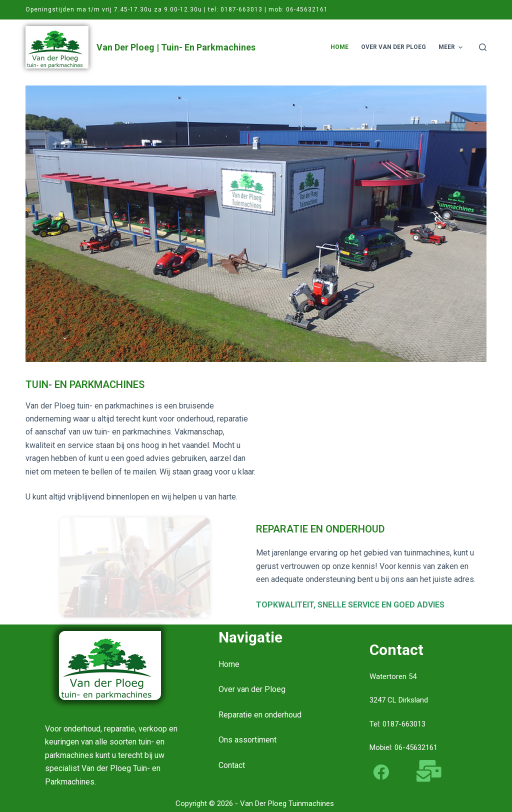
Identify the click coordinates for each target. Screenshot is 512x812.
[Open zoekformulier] (483, 47)
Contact (232, 765)
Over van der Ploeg (252, 689)
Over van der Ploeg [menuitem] (393, 47)
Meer (452, 47)
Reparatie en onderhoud (260, 715)
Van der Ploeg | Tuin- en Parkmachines (176, 47)
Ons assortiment (247, 740)
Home (229, 664)
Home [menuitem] (339, 47)
